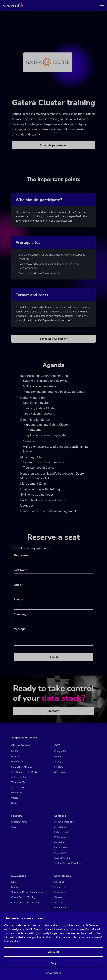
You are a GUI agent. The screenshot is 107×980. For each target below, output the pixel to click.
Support (16, 887)
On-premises (61, 848)
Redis (14, 803)
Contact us (60, 887)
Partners (59, 903)
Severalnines (63, 876)
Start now (54, 711)
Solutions (60, 816)
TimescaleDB (18, 782)
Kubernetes (60, 837)
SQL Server (60, 772)
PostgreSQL (18, 762)
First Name (22, 555)
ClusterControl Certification (25, 903)
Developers (19, 876)
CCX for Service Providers (68, 863)
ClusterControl (21, 745)
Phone (19, 600)
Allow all (54, 952)
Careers (58, 897)
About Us (59, 882)
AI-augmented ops (64, 822)
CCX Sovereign (62, 858)
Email (18, 585)
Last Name (22, 570)
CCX (57, 745)
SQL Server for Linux (22, 767)
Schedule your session (53, 145)
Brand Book (60, 908)
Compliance (60, 892)
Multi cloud (60, 842)
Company (21, 614)
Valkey (15, 798)
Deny (53, 963)
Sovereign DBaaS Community (27, 892)
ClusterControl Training (23, 897)
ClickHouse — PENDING (24, 772)
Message (20, 629)
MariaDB (16, 757)
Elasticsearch (18, 787)
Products (17, 816)
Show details (54, 973)
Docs (14, 882)
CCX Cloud (60, 853)
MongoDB (17, 793)
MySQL (15, 751)
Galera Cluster (19, 777)
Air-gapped (60, 827)
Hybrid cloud (61, 832)
